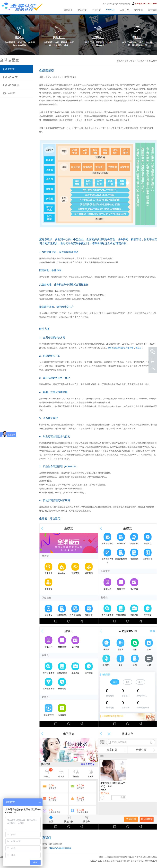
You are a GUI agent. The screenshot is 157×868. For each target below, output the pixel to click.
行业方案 (96, 10)
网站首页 (68, 10)
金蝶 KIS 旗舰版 (11, 85)
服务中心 (138, 10)
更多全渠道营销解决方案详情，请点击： (126, 348)
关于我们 (152, 10)
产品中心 (110, 10)
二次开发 (124, 10)
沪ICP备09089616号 (148, 861)
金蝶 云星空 (9, 69)
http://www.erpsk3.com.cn (60, 848)
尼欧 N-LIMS (9, 93)
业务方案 (82, 10)
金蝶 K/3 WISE (10, 77)
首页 (132, 61)
